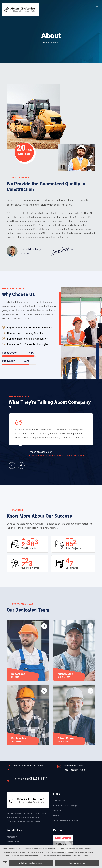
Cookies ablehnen (77, 863)
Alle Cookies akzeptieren (31, 863)
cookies (6, 856)
